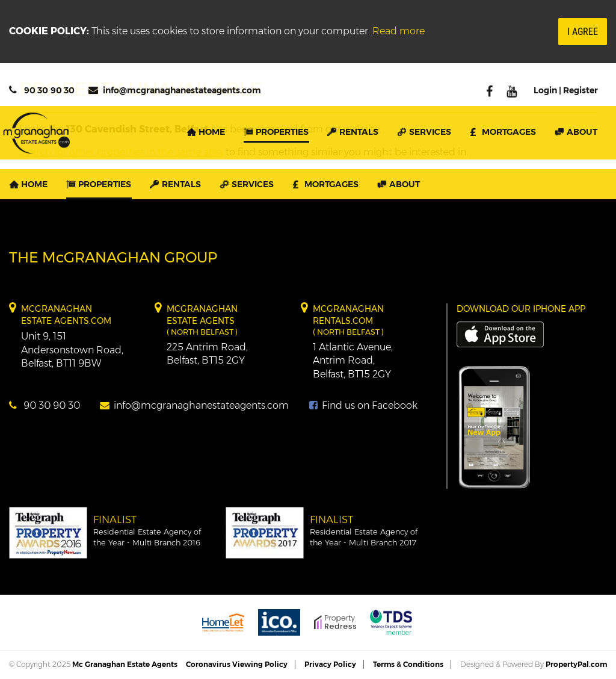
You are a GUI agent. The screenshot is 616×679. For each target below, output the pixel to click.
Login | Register (566, 90)
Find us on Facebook (363, 405)
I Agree (583, 32)
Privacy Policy (330, 664)
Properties (282, 132)
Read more (399, 31)
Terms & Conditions (408, 664)
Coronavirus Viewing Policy (237, 664)
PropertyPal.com (576, 664)
